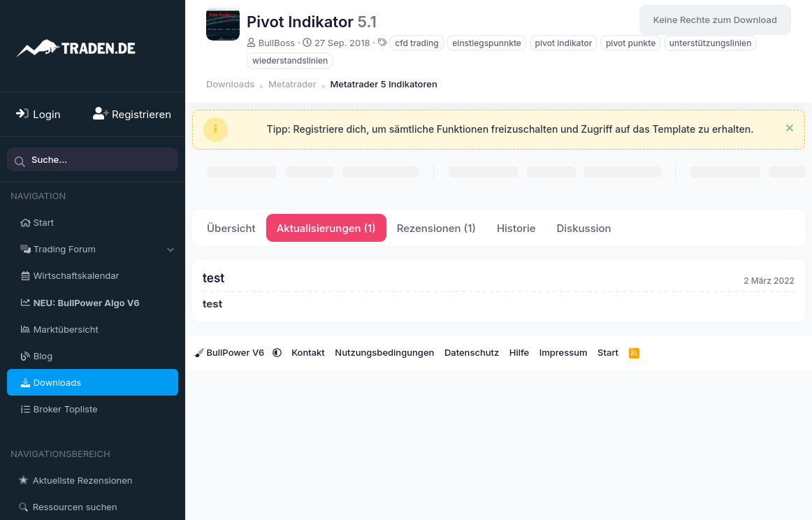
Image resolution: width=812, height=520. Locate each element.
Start (44, 222)
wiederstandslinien (290, 60)
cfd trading (416, 43)
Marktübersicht (66, 329)
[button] (170, 249)
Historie (516, 228)
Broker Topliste (66, 409)
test (213, 278)
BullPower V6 (231, 352)
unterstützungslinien (711, 43)
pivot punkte (631, 43)
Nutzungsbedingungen (384, 352)
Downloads (57, 382)
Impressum (564, 352)
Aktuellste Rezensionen (83, 480)
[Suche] (93, 159)
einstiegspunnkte (487, 43)
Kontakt (308, 352)
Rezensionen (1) (436, 228)
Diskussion (583, 228)
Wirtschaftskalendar (77, 275)
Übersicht (231, 228)
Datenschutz (472, 352)
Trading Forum (65, 249)
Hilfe (519, 352)
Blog (43, 356)
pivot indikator (564, 43)
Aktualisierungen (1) (326, 228)
